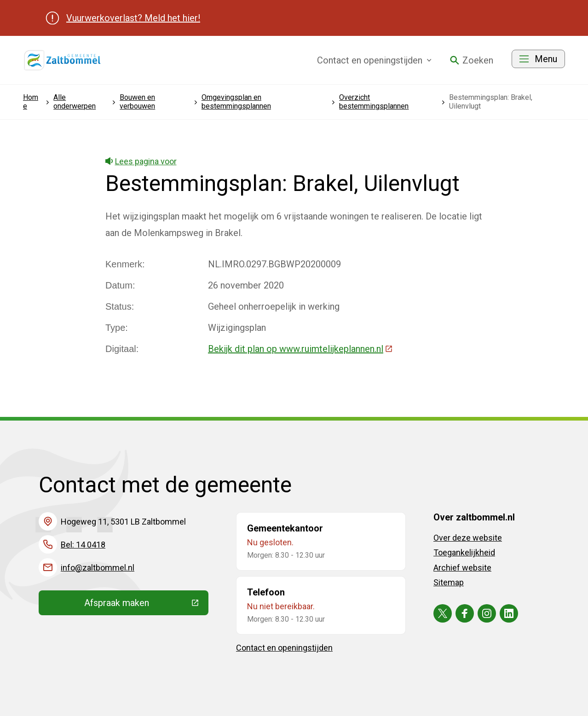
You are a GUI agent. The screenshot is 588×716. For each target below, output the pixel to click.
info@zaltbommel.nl (98, 568)
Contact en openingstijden (284, 648)
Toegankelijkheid (464, 552)
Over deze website (468, 538)
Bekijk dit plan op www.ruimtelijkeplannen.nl (300, 349)
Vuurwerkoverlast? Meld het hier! (133, 18)
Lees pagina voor (141, 161)
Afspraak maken (146, 605)
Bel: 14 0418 (83, 545)
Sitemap (449, 582)
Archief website (462, 568)
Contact (374, 60)
